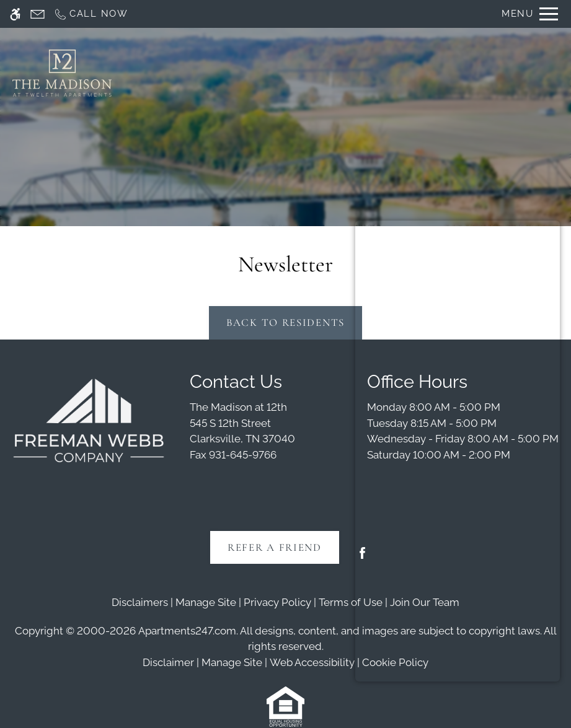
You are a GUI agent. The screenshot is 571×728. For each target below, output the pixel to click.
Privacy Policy (277, 602)
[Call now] (91, 14)
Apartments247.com (187, 631)
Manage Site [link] (206, 602)
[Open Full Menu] (530, 14)
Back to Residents (285, 322)
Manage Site (232, 662)
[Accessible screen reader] (15, 14)
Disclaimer (168, 662)
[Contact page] (38, 14)
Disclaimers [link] (140, 602)
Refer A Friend (275, 547)
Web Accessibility (312, 662)
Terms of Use (351, 602)
